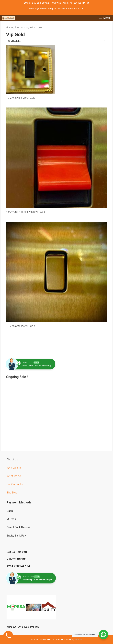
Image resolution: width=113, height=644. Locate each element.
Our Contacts (15, 484)
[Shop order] (56, 41)
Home (9, 27)
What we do (14, 476)
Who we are (14, 468)
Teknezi (78, 640)
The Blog (12, 492)
